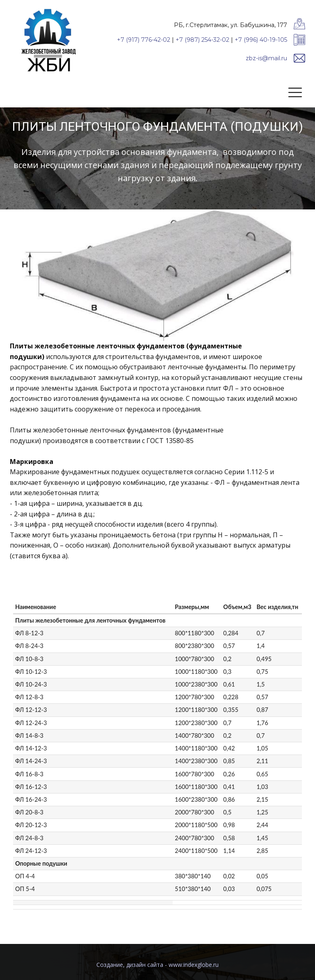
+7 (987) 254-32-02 (202, 40)
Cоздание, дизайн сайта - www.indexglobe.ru (157, 965)
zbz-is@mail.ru (266, 58)
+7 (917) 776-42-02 (144, 40)
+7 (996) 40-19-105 (261, 40)
